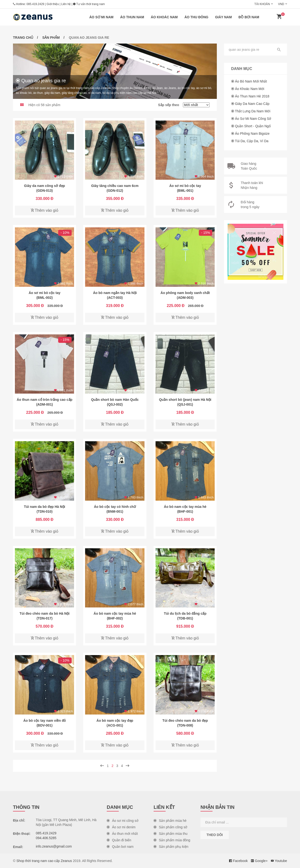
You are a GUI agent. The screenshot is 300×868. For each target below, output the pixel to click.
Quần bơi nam (120, 847)
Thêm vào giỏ (45, 210)
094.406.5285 (46, 838)
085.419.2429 (35, 4)
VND (281, 4)
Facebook (238, 861)
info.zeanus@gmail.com (54, 846)
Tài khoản (262, 4)
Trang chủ (23, 38)
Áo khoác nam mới (250, 89)
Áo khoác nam (164, 17)
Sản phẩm (51, 38)
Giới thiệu (53, 4)
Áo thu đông (196, 17)
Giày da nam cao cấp (252, 104)
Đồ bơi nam (249, 17)
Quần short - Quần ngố (253, 126)
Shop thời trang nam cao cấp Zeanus (44, 861)
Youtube (279, 861)
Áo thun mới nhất (122, 834)
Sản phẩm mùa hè (170, 821)
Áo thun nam (132, 17)
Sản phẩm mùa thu (171, 834)
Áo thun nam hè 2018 (252, 96)
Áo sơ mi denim (121, 827)
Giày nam (224, 17)
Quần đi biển (119, 840)
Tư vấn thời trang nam (89, 4)
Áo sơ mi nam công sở (253, 119)
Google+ (259, 861)
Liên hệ (66, 4)
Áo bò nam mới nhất (251, 81)
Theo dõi (215, 835)
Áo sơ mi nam (101, 17)
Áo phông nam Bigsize (252, 134)
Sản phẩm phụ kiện (171, 847)
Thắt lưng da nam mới (253, 111)
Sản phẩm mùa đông (172, 840)
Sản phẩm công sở (170, 827)
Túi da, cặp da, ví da (252, 141)
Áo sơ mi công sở (123, 821)
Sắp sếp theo (184, 105)
